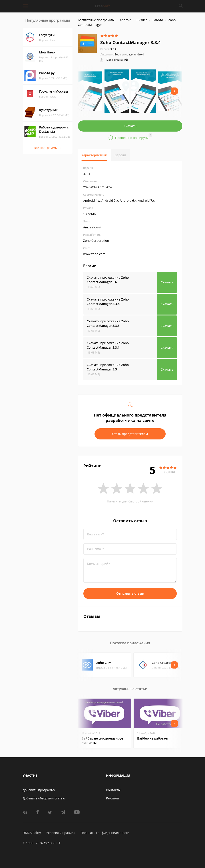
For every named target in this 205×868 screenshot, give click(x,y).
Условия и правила (61, 833)
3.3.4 (108, 49)
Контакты (113, 790)
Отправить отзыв (130, 593)
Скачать (130, 126)
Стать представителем (130, 434)
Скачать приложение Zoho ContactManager (108, 280)
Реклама (112, 798)
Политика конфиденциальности (105, 833)
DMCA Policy (32, 833)
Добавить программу (39, 790)
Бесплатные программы (96, 20)
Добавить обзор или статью (44, 798)
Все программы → (48, 148)
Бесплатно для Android (129, 54)
